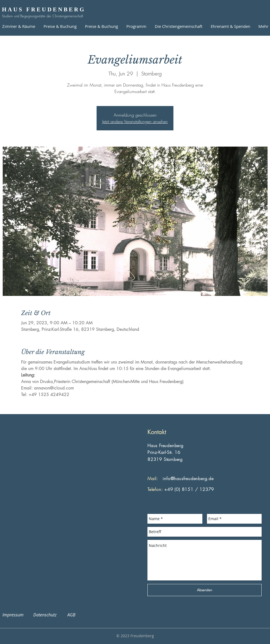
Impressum (16, 615)
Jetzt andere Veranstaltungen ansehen (135, 121)
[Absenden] (205, 590)
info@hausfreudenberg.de (188, 478)
